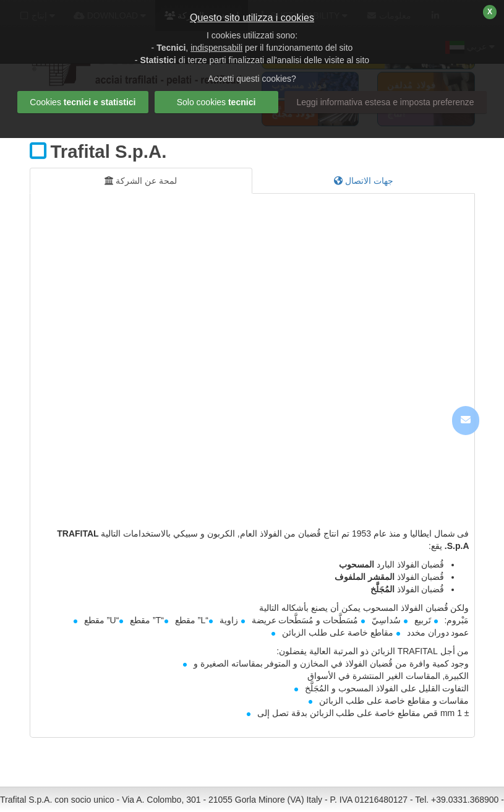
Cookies (83, 102)
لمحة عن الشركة (141, 181)
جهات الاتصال (364, 181)
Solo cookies (216, 102)
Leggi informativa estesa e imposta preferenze (386, 102)
